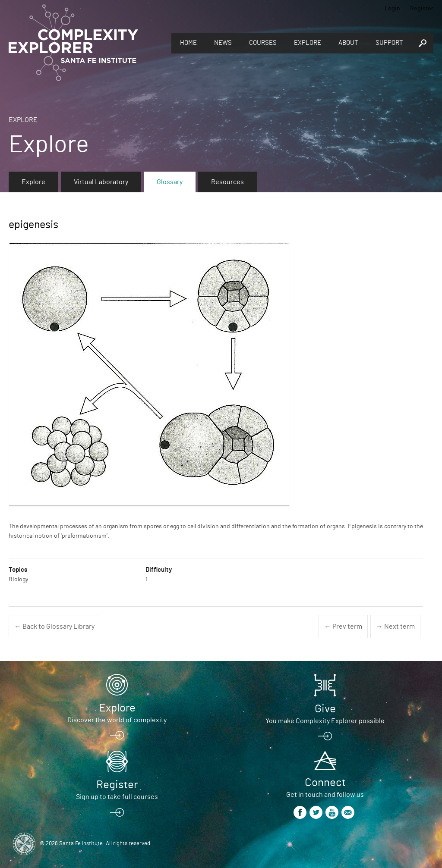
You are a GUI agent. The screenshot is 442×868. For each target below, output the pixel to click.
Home (188, 43)
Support (389, 43)
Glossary (170, 182)
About (348, 43)
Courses (263, 43)
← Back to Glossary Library (54, 627)
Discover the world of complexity (117, 720)
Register (422, 9)
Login (392, 9)
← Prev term (343, 627)
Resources (227, 182)
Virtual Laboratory (101, 182)
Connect (325, 783)
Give (325, 709)
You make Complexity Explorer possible (325, 721)
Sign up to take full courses (117, 797)
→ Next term (395, 627)
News (223, 43)
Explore (308, 43)
